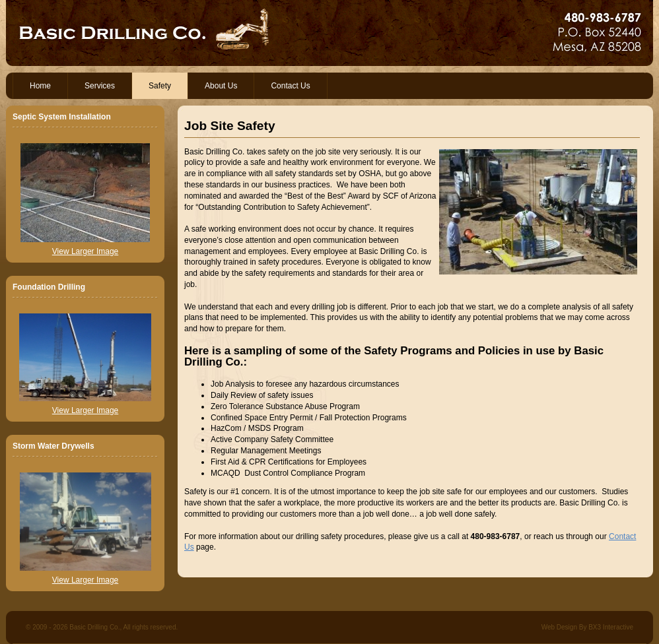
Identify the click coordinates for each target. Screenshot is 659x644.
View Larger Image (86, 251)
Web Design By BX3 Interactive (587, 627)
